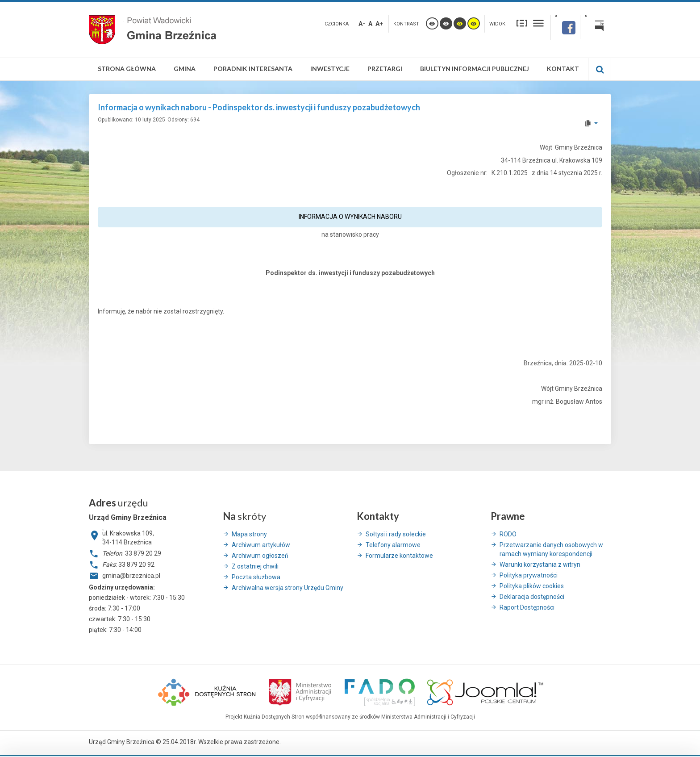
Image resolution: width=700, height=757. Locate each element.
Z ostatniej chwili (255, 566)
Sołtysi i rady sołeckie (396, 534)
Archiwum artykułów (261, 545)
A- (362, 24)
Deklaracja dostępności (532, 597)
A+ (379, 24)
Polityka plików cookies (532, 586)
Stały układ (522, 23)
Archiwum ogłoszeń (260, 556)
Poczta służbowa (256, 577)
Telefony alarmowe (393, 545)
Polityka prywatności (529, 575)
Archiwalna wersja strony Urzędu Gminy (287, 588)
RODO (508, 534)
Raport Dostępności (527, 607)
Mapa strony (249, 534)
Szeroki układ (538, 23)
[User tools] (591, 123)
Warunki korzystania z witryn (540, 565)
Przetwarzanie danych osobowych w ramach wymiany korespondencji (551, 549)
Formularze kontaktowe (399, 556)
